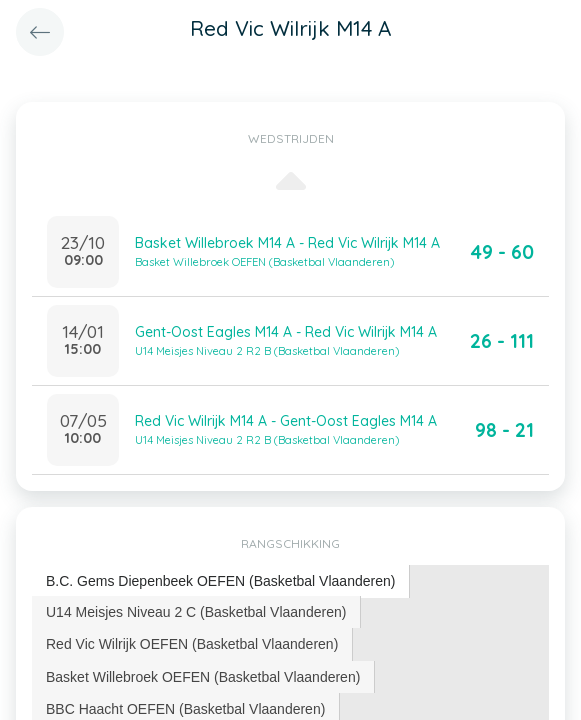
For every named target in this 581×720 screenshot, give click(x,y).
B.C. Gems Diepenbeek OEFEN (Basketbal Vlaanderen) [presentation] (220, 581)
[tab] (221, 581)
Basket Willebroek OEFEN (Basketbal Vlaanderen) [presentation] (203, 677)
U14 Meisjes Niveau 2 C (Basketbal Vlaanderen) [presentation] (196, 612)
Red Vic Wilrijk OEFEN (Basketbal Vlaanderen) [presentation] (192, 644)
